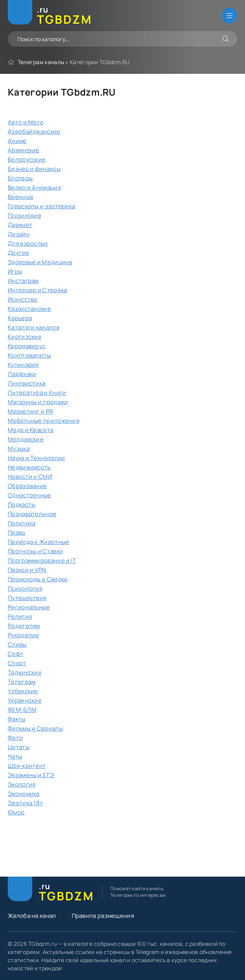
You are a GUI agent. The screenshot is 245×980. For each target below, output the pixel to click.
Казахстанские (29, 309)
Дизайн (19, 234)
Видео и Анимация (34, 187)
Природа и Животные (38, 542)
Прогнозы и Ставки (35, 551)
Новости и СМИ (30, 477)
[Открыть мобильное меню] (229, 16)
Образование (27, 486)
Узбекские (23, 691)
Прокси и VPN (27, 570)
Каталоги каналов (34, 327)
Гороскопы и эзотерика (41, 206)
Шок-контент (27, 766)
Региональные (29, 607)
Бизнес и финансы (34, 169)
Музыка (19, 449)
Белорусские (27, 160)
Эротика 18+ (25, 803)
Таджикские (25, 672)
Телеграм (22, 682)
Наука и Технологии (36, 458)
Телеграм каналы (41, 62)
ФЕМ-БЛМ (22, 710)
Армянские (24, 150)
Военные (21, 197)
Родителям (24, 626)
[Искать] (226, 39)
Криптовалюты (30, 355)
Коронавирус (27, 346)
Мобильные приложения (43, 421)
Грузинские (24, 215)
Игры (15, 271)
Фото (15, 738)
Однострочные (30, 495)
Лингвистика (26, 383)
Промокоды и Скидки (38, 579)
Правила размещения (103, 916)
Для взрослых (28, 243)
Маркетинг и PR (30, 411)
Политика (22, 523)
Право (17, 533)
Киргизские (25, 337)
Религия (20, 616)
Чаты (15, 756)
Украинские (25, 700)
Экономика (24, 794)
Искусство (23, 299)
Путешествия (27, 598)
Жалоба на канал (32, 916)
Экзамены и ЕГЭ (31, 775)
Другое (18, 253)
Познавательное (32, 514)
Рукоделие (23, 635)
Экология (22, 784)
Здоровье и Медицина (40, 262)
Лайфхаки (22, 374)
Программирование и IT (42, 561)
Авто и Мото (26, 122)
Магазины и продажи (38, 402)
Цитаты (19, 747)
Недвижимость (29, 467)
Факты (17, 719)
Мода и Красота (30, 430)
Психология (25, 589)
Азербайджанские (34, 132)
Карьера (20, 318)
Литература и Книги (37, 393)
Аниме (17, 141)
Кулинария (23, 365)
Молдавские (26, 439)
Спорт (17, 663)
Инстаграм (23, 281)
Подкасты (22, 505)
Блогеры (20, 178)
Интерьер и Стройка (37, 290)
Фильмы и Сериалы (35, 728)
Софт (16, 654)
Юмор (16, 812)
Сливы (17, 644)
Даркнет (20, 225)
